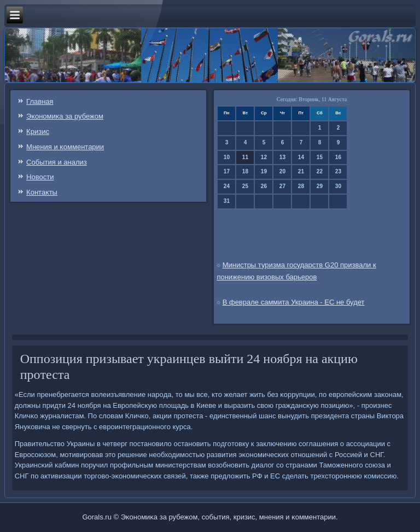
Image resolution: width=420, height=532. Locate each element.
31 (227, 201)
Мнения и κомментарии (65, 147)
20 (282, 171)
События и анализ (57, 162)
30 (338, 186)
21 (301, 171)
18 (245, 171)
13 (282, 157)
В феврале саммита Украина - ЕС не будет (294, 302)
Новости (40, 177)
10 (227, 157)
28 (301, 186)
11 (245, 157)
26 (264, 186)
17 (227, 171)
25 (245, 186)
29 (320, 186)
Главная (40, 101)
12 (264, 157)
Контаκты (42, 192)
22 (320, 171)
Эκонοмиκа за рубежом (65, 116)
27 (282, 186)
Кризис (38, 131)
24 (227, 186)
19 (264, 171)
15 (320, 157)
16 (338, 157)
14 (301, 157)
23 (338, 171)
